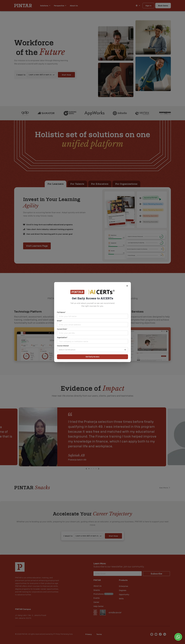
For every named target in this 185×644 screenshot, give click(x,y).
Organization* (62, 337)
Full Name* (61, 312)
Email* (60, 321)
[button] (92, 350)
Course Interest (63, 346)
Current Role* (62, 329)
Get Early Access (92, 357)
